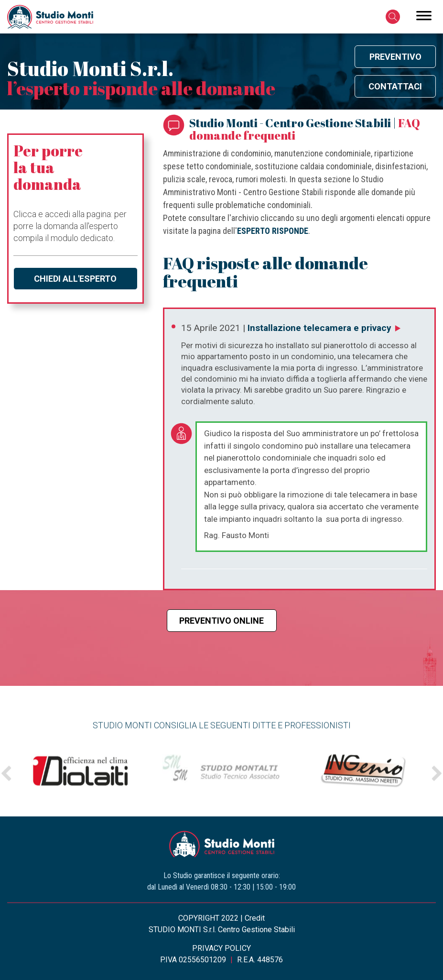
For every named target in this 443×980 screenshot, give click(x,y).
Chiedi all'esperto (75, 279)
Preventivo (395, 57)
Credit (255, 918)
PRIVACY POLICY (221, 948)
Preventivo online (221, 621)
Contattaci (395, 86)
